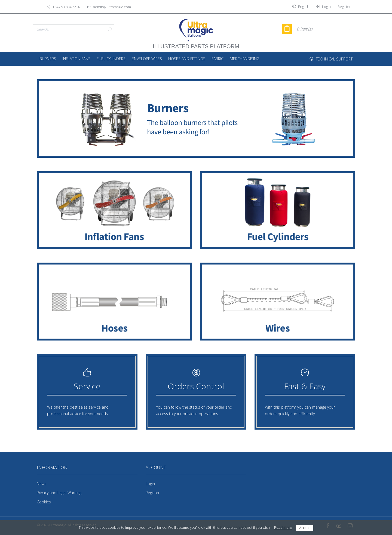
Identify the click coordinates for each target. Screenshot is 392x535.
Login (150, 484)
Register (153, 493)
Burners (48, 59)
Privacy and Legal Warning (59, 493)
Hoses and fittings (187, 59)
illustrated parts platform (196, 44)
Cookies (44, 502)
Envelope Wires (147, 59)
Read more (283, 527)
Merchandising (245, 59)
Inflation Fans (76, 59)
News (42, 484)
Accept (304, 528)
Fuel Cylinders (111, 59)
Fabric (218, 59)
